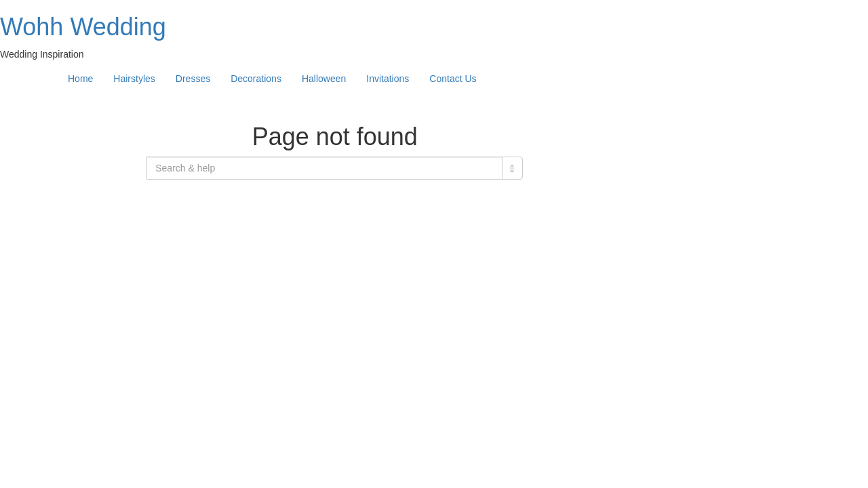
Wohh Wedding (83, 27)
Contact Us (453, 79)
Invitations (388, 79)
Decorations (256, 79)
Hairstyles (134, 79)
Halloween (324, 79)
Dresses (193, 79)
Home (80, 79)
